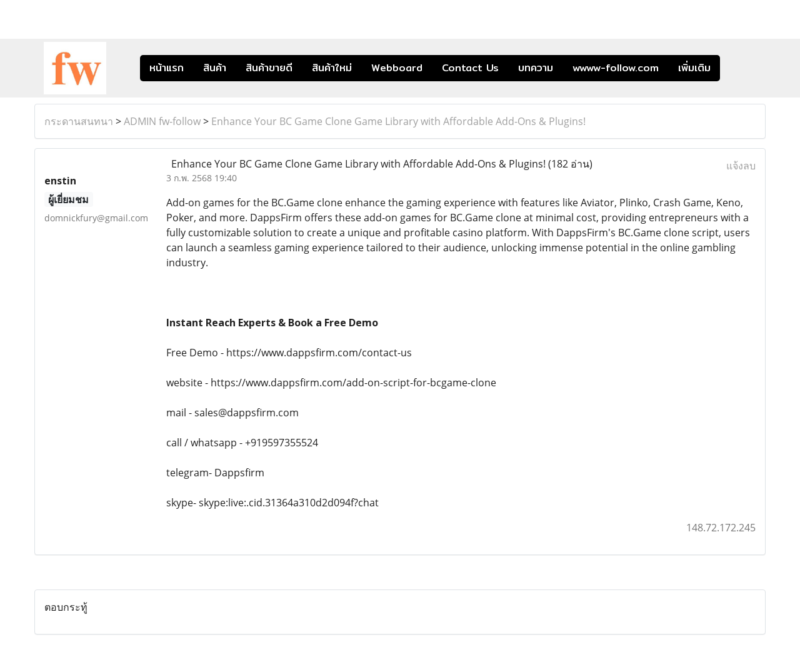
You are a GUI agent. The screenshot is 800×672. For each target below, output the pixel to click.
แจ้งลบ (741, 166)
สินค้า (215, 68)
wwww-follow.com (616, 68)
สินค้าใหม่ (332, 68)
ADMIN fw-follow (162, 121)
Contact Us (470, 68)
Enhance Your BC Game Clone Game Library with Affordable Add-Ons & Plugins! (398, 121)
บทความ (536, 68)
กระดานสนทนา (79, 121)
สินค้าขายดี (269, 68)
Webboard (397, 68)
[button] (739, 68)
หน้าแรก (167, 68)
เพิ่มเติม (694, 68)
